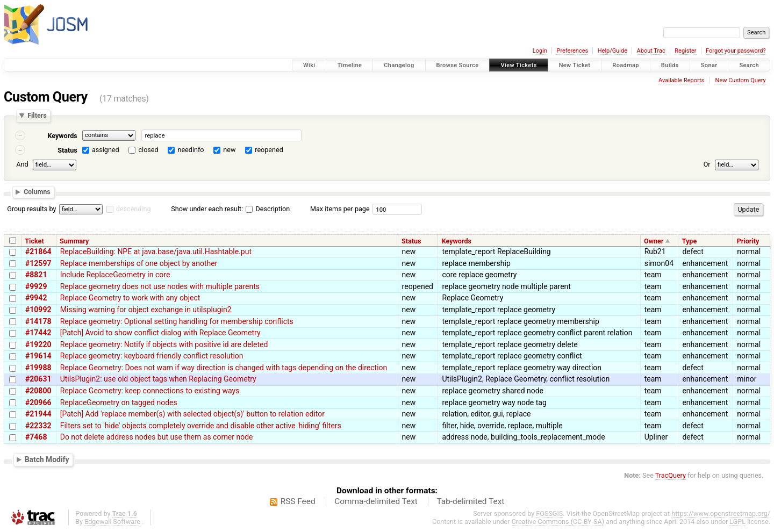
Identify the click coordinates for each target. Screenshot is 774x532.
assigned (106, 150)
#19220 (38, 344)
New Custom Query (741, 80)
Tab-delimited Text (470, 501)
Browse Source (458, 65)
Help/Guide (612, 51)
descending (134, 209)
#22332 (38, 426)
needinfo (191, 150)
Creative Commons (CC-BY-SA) (558, 522)
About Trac (651, 51)
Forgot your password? (736, 51)
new (229, 150)
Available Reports (681, 80)
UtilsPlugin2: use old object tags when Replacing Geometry (158, 379)
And (22, 164)
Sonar (709, 65)
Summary (74, 241)
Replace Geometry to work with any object (130, 298)
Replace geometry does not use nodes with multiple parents (160, 286)
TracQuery (671, 475)
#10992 (38, 310)
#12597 (38, 263)
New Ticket (575, 65)
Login (540, 51)
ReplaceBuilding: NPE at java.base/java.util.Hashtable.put (156, 251)
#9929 (36, 286)
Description (268, 209)
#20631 (38, 379)
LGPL (737, 522)
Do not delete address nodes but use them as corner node (157, 437)
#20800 (38, 391)
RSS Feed (298, 501)
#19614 (38, 356)
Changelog (399, 65)
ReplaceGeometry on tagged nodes (119, 402)
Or (707, 164)
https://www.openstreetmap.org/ (721, 513)
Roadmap (626, 65)
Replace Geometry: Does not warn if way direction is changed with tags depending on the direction (224, 368)
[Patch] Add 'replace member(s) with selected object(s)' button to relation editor (192, 414)
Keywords (62, 136)
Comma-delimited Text (376, 501)
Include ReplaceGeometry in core (115, 275)
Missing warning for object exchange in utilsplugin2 (146, 310)
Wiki (309, 65)
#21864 (38, 251)
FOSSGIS (549, 513)
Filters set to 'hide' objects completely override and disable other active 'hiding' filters (201, 426)
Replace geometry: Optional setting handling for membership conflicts (177, 321)
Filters (37, 116)
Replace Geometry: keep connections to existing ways (150, 391)
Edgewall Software (112, 522)
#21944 (38, 414)
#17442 (38, 333)
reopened (269, 150)
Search (749, 65)
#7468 (36, 437)
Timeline (349, 65)
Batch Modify (47, 459)
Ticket (34, 241)
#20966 (38, 402)
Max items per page (340, 209)
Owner (654, 241)
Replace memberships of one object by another (139, 263)
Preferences (572, 51)
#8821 (36, 275)
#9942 (36, 298)
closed (149, 150)
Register (685, 51)
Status (67, 150)
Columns (37, 192)
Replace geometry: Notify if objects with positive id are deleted (164, 344)
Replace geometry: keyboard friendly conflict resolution (152, 356)
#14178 (38, 321)
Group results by (31, 209)
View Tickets (518, 65)
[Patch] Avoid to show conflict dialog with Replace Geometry (160, 333)
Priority (748, 241)
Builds (670, 65)
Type (690, 241)
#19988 (38, 368)
